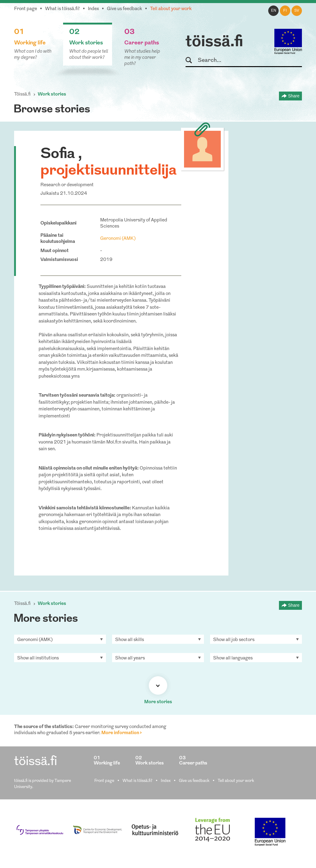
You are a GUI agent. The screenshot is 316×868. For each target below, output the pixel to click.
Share (294, 96)
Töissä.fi (22, 94)
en (274, 11)
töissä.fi (214, 42)
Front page (26, 9)
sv (297, 11)
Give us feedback (124, 9)
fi (285, 11)
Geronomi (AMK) (118, 239)
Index (93, 9)
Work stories (52, 94)
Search (192, 60)
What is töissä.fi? (62, 9)
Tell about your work (171, 9)
